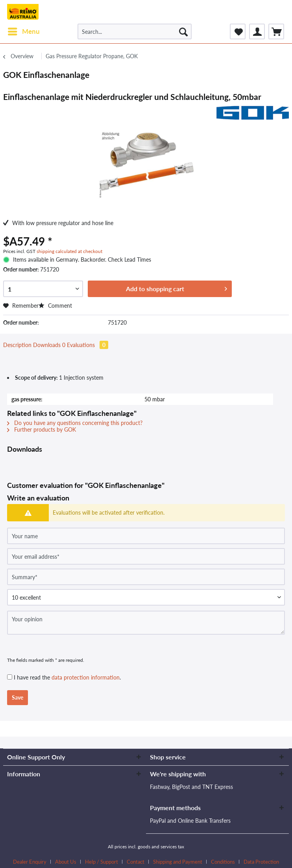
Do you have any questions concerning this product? (75, 423)
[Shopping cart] (276, 31)
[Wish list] (238, 31)
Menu (24, 30)
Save (18, 697)
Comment (55, 306)
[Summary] (146, 577)
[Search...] (135, 31)
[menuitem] (23, 31)
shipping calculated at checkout (69, 251)
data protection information (86, 677)
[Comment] (146, 597)
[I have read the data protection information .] (10, 677)
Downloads (50, 345)
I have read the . (67, 677)
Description (17, 345)
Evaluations (88, 345)
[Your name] (146, 536)
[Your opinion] (146, 623)
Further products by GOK (42, 429)
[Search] (183, 31)
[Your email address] (146, 556)
